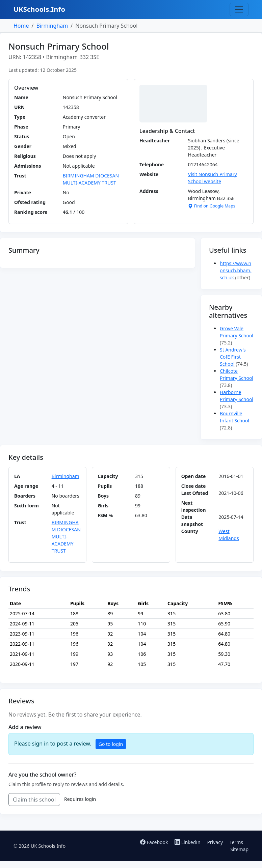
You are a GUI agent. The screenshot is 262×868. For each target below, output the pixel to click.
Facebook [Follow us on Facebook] (155, 842)
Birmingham (52, 26)
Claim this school (34, 800)
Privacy (215, 842)
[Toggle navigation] (239, 9)
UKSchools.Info (39, 9)
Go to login (111, 744)
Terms (236, 842)
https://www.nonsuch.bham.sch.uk (236, 270)
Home (21, 26)
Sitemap (239, 849)
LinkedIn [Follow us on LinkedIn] (188, 842)
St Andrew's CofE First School (233, 357)
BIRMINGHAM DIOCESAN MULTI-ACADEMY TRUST (66, 537)
